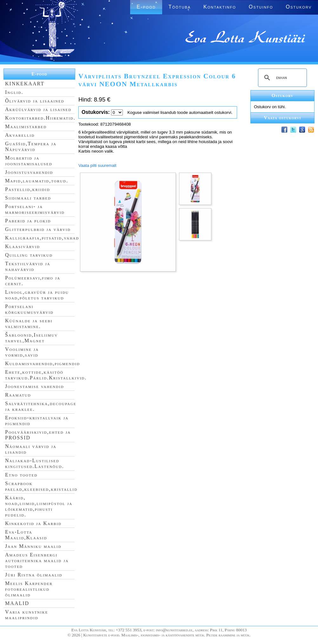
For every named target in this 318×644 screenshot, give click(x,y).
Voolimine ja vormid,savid (22, 352)
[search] (282, 78)
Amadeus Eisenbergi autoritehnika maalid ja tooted (37, 560)
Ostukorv (299, 7)
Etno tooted (21, 475)
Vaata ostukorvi (283, 118)
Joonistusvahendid (29, 172)
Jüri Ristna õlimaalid (34, 575)
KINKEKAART (25, 84)
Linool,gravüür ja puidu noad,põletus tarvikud (37, 295)
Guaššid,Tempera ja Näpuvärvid (31, 146)
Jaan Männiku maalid (33, 546)
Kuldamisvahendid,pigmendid (43, 363)
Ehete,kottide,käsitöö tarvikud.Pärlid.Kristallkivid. (46, 375)
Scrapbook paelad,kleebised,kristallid (41, 486)
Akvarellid (20, 135)
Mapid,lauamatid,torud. (37, 181)
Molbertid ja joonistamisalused (29, 161)
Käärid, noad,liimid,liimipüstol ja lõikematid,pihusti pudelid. (39, 506)
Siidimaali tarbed (28, 198)
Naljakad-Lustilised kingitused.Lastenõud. (35, 463)
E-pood (146, 7)
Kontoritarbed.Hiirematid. (40, 118)
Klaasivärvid (23, 246)
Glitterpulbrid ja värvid (38, 229)
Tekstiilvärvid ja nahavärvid (28, 266)
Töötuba (180, 7)
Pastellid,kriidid (28, 189)
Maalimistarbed (26, 126)
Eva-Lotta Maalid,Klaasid (26, 535)
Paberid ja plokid (28, 221)
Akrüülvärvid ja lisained (38, 109)
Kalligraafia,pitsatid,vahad (42, 238)
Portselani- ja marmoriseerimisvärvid (35, 209)
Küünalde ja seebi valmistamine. (29, 323)
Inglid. (14, 92)
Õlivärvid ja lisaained (35, 101)
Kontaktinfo (220, 7)
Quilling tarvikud (29, 255)
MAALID (17, 603)
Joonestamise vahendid (35, 386)
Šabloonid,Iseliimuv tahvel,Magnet (31, 338)
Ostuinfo (261, 7)
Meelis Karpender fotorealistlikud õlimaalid (29, 589)
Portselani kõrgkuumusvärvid (29, 309)
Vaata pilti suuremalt (97, 165)
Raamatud (18, 395)
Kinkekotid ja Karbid (33, 523)
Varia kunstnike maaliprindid (26, 615)
